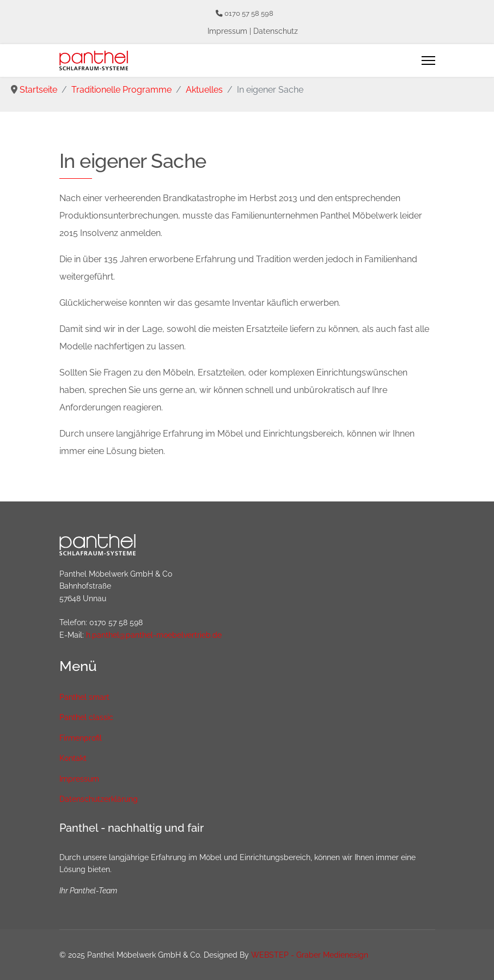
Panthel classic (86, 717)
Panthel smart (84, 697)
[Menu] (428, 61)
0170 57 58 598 (249, 13)
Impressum (227, 31)
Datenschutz (276, 31)
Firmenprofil (81, 738)
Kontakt (73, 758)
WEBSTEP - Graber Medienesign (310, 955)
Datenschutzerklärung (99, 799)
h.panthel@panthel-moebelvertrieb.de (154, 635)
